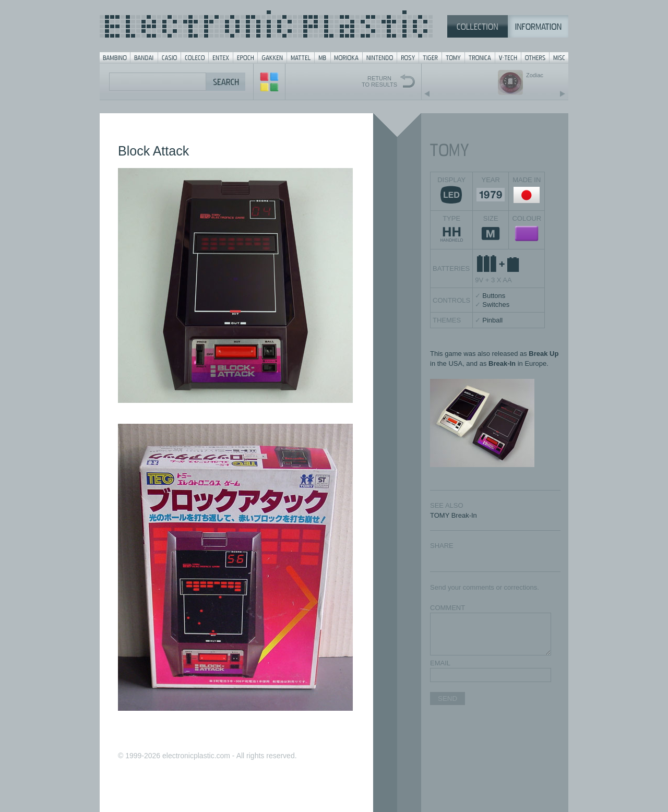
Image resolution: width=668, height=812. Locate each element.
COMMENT (448, 608)
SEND (448, 698)
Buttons (494, 296)
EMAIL (440, 663)
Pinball (492, 320)
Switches (496, 305)
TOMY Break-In (454, 515)
